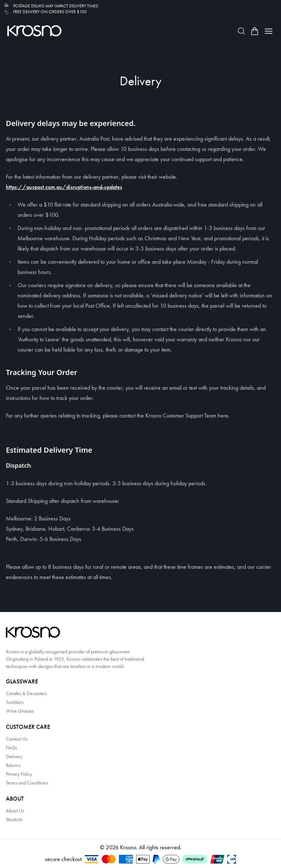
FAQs (12, 748)
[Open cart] (255, 31)
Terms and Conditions (27, 783)
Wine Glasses (20, 711)
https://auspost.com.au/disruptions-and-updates (64, 187)
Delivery (14, 756)
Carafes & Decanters (26, 693)
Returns (13, 765)
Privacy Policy (19, 774)
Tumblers (15, 702)
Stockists (14, 819)
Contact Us (17, 739)
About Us (15, 810)
